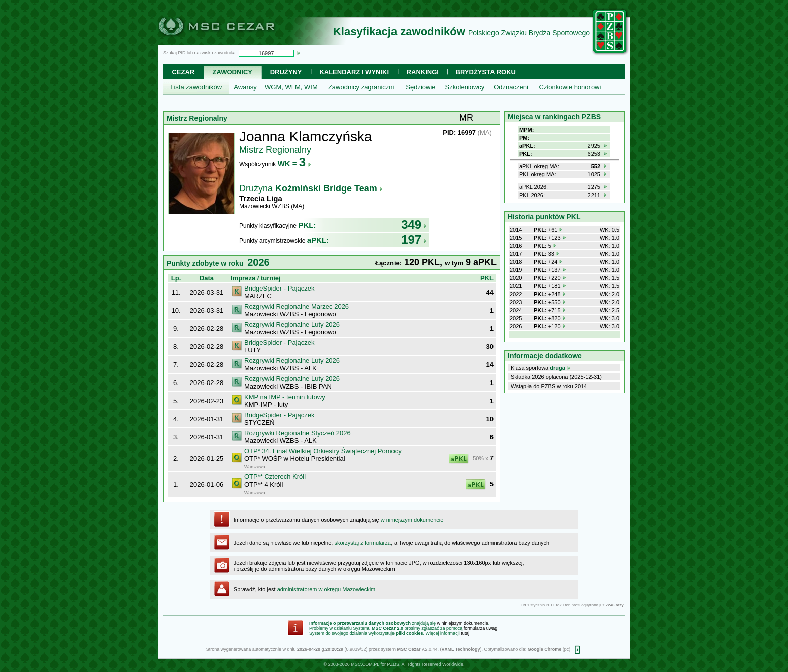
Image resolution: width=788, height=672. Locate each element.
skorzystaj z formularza (362, 543)
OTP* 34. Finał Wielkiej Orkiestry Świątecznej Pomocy (323, 451)
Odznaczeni (511, 87)
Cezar (183, 72)
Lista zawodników (196, 87)
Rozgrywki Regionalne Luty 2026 (292, 324)
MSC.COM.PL (365, 664)
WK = (295, 164)
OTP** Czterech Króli (275, 477)
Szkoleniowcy (465, 87)
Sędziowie (420, 87)
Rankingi (423, 72)
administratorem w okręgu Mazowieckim (327, 589)
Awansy (245, 87)
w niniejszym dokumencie (412, 520)
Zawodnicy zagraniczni (361, 87)
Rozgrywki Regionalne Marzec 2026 (297, 306)
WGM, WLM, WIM (291, 87)
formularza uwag (481, 628)
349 (414, 224)
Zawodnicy (232, 72)
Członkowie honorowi (570, 87)
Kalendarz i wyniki (354, 72)
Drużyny (286, 72)
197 (414, 239)
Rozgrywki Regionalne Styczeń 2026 (298, 433)
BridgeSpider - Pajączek (279, 288)
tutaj (465, 633)
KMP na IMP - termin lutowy (285, 397)
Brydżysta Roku (486, 72)
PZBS (393, 664)
